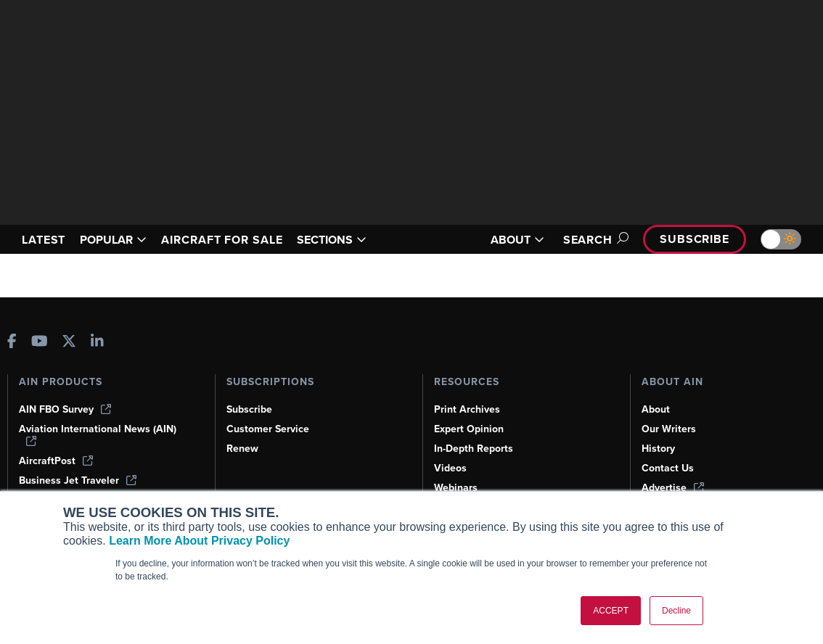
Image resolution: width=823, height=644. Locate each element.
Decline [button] (676, 611)
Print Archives (467, 409)
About (656, 409)
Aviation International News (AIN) (98, 434)
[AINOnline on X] (69, 343)
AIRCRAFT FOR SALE (222, 240)
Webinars (456, 488)
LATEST (44, 240)
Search (594, 240)
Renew (242, 449)
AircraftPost (56, 461)
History (658, 449)
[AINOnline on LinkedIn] (97, 343)
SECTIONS (332, 240)
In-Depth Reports (474, 449)
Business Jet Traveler (78, 480)
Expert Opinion (469, 429)
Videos (450, 468)
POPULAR (113, 240)
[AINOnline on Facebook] (12, 343)
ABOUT (517, 240)
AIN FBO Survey (65, 409)
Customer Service (268, 429)
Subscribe (695, 239)
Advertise (673, 488)
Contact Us (668, 468)
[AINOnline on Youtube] (40, 343)
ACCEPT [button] (611, 611)
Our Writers (669, 429)
